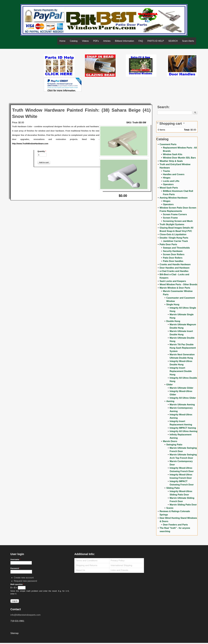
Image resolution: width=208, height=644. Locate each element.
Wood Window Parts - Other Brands (179, 284)
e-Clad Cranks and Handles (174, 271)
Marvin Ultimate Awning (182, 405)
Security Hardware (173, 251)
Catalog (74, 41)
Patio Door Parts (168, 244)
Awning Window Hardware (174, 198)
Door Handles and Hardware (175, 268)
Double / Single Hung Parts (174, 238)
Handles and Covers (174, 174)
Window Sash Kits (173, 154)
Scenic (170, 508)
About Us (80, 570)
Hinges (167, 178)
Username (15, 559)
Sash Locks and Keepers (173, 281)
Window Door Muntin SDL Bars (179, 158)
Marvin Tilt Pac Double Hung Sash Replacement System (183, 348)
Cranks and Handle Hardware (175, 264)
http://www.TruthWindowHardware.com (30, 144)
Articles (107, 41)
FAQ (141, 41)
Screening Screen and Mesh (178, 221)
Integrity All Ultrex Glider (183, 398)
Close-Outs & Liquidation (173, 234)
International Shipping (121, 565)
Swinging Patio (174, 445)
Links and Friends (119, 570)
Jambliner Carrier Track (175, 241)
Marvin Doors (170, 441)
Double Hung (173, 321)
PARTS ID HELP (156, 41)
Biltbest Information (125, 41)
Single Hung (173, 304)
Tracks (167, 171)
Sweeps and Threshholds (176, 248)
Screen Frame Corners (175, 214)
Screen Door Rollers (174, 254)
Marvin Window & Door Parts (175, 288)
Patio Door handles (173, 261)
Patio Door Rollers (173, 258)
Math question (17, 584)
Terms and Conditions (87, 561)
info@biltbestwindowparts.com (25, 615)
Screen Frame (170, 218)
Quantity (42, 151)
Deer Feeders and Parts (175, 525)
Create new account (24, 578)
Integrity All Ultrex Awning (184, 431)
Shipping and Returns (87, 565)
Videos (85, 41)
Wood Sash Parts (169, 188)
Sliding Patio (173, 488)
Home (62, 41)
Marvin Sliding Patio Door (183, 505)
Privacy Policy (118, 561)
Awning (170, 401)
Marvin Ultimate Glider (182, 388)
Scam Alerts (188, 41)
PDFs (96, 41)
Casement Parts (168, 144)
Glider (170, 385)
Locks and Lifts (171, 181)
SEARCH (173, 41)
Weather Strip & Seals (171, 161)
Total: (187, 130)
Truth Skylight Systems (172, 224)
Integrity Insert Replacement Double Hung (181, 371)
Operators (168, 184)
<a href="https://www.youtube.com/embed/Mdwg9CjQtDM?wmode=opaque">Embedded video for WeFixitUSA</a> (27, 66)
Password (15, 568)
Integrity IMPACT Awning (183, 428)
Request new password (25, 581)
